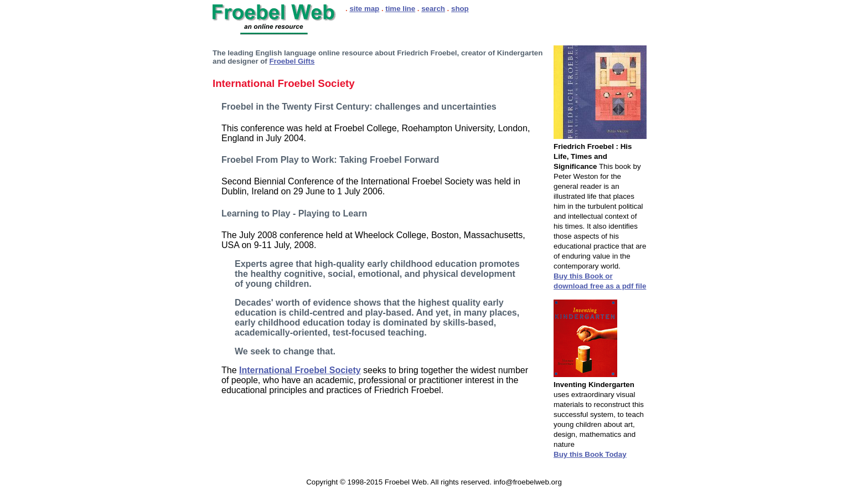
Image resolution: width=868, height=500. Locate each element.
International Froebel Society (300, 370)
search (433, 9)
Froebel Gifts (292, 61)
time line (400, 9)
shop (460, 9)
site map (364, 9)
